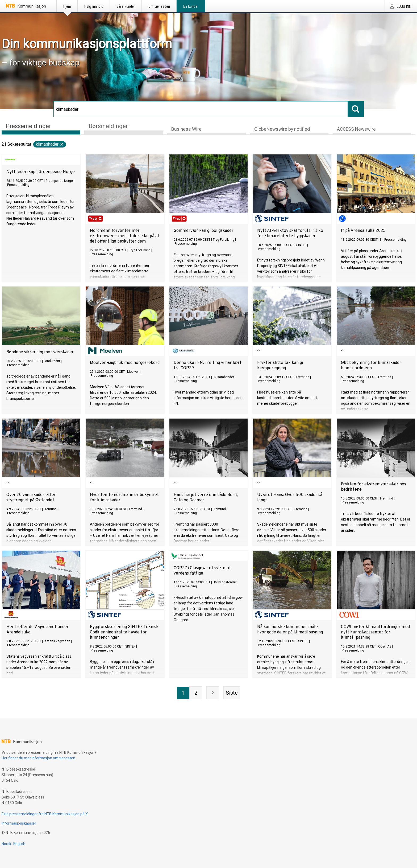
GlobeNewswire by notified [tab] (282, 129)
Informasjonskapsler (19, 823)
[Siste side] (232, 693)
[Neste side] (213, 693)
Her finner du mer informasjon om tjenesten (38, 758)
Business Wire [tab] (186, 129)
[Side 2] (196, 693)
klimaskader (50, 144)
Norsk (6, 844)
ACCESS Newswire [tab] (356, 129)
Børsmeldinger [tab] (108, 126)
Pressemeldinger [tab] (28, 126)
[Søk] (201, 109)
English (19, 844)
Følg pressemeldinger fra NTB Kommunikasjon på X (45, 814)
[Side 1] (183, 693)
